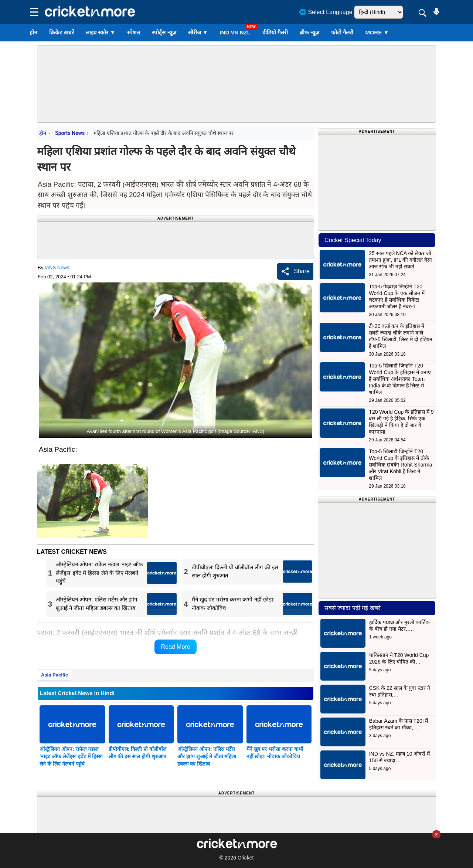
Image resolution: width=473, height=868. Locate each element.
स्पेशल (134, 32)
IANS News (57, 267)
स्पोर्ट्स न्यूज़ (164, 32)
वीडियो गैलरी (275, 32)
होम (33, 32)
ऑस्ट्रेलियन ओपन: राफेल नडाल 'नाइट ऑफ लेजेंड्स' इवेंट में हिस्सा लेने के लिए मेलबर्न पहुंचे (71, 756)
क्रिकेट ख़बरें (62, 32)
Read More (175, 647)
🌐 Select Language (326, 12)
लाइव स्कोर (101, 32)
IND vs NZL (235, 32)
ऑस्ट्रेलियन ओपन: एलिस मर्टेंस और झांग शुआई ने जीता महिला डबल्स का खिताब (207, 756)
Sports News (70, 133)
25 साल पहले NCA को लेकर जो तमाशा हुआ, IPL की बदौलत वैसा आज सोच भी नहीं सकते (400, 260)
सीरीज (198, 32)
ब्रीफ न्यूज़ (309, 32)
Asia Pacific (55, 675)
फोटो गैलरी (342, 32)
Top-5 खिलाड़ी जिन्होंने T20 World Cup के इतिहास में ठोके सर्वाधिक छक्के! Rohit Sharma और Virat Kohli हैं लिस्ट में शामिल (400, 465)
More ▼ (377, 32)
